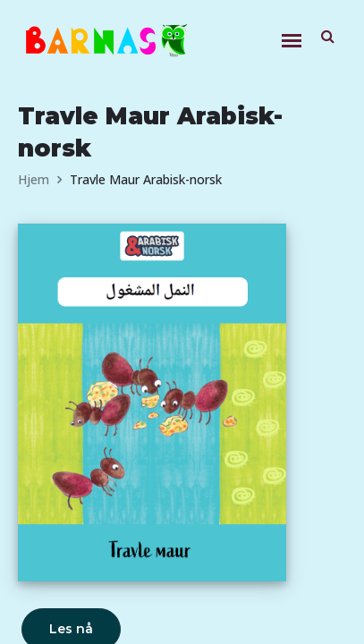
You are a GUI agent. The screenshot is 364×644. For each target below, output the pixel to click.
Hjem (34, 179)
